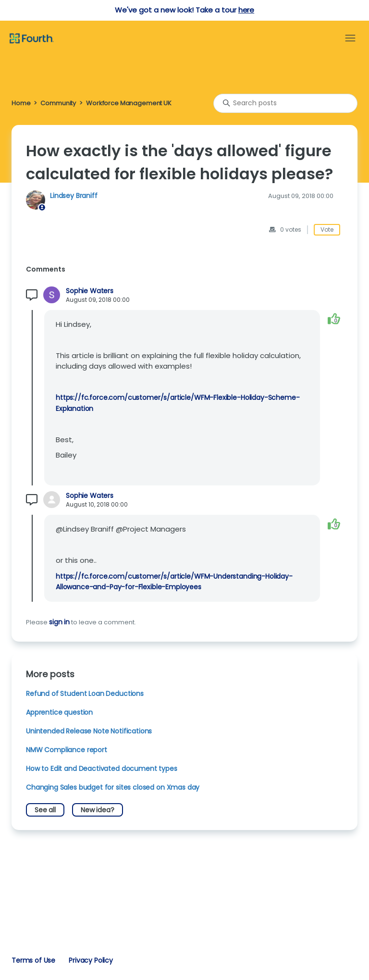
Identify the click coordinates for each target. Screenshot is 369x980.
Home (21, 103)
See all (45, 810)
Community (58, 103)
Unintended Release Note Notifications (89, 731)
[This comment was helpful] (334, 319)
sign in (59, 622)
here (246, 10)
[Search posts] (285, 103)
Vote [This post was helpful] (327, 229)
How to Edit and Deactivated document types (102, 769)
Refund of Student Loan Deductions (85, 694)
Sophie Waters (90, 291)
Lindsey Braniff (74, 196)
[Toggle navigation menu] (350, 38)
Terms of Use (33, 960)
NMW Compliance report (67, 750)
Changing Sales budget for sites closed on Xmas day (113, 787)
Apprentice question (59, 712)
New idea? (98, 810)
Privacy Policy (91, 960)
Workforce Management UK (129, 103)
